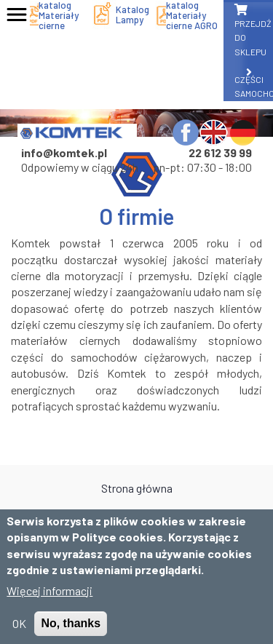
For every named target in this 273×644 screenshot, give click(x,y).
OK (19, 633)
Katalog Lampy (132, 15)
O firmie (137, 514)
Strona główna (137, 488)
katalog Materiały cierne (59, 15)
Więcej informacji (50, 600)
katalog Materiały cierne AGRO (192, 15)
